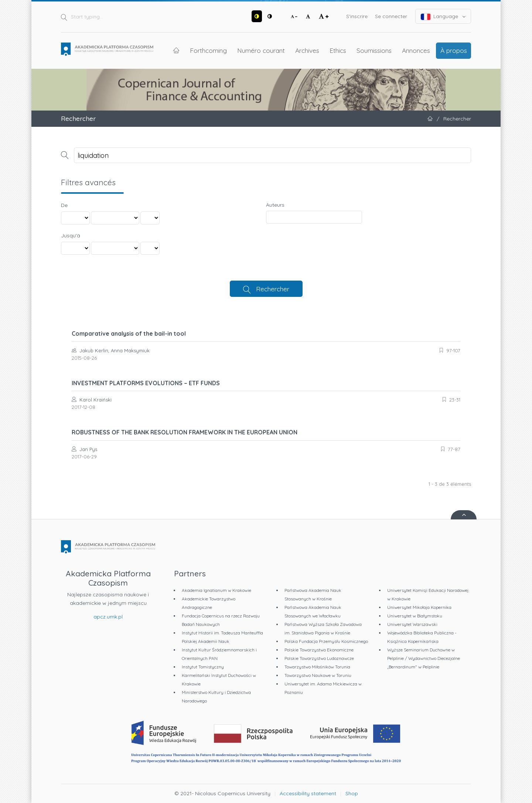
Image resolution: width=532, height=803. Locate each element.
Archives (307, 50)
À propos (454, 50)
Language (443, 16)
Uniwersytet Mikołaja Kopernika (419, 607)
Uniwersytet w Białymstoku (415, 616)
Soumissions (374, 50)
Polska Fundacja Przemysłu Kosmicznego (326, 641)
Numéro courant (261, 50)
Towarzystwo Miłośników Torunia (317, 667)
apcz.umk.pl (108, 617)
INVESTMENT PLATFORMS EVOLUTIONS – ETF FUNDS (146, 383)
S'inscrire (357, 16)
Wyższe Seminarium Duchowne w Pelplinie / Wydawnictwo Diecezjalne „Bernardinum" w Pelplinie (424, 658)
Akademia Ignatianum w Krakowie (216, 590)
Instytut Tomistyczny (203, 667)
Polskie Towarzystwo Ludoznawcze (319, 658)
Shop (352, 793)
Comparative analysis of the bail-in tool (129, 333)
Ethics (338, 50)
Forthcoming (208, 50)
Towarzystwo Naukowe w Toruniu (318, 675)
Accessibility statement (308, 793)
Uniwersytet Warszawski (412, 624)
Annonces (416, 50)
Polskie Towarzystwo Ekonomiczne (319, 650)
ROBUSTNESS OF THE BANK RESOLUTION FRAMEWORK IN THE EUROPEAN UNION (185, 432)
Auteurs (275, 205)
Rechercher (273, 289)
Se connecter (391, 16)
